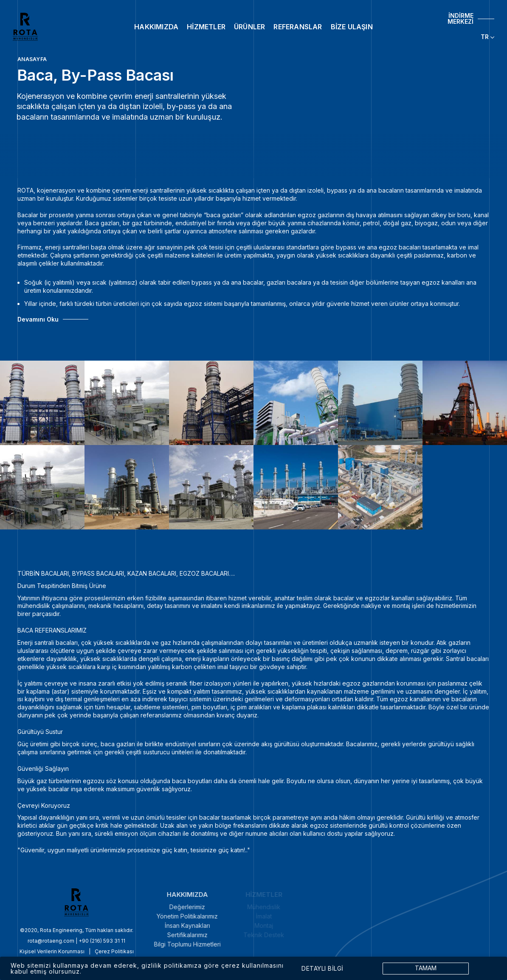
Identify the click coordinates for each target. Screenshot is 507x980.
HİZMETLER (206, 27)
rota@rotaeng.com (27, 941)
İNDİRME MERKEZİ (461, 19)
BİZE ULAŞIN (352, 27)
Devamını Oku (38, 319)
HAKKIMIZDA (156, 27)
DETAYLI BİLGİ (323, 969)
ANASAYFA (32, 59)
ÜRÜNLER (249, 27)
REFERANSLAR (298, 27)
